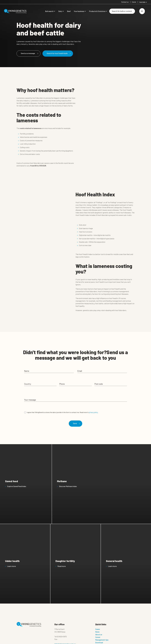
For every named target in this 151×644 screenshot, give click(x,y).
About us (99, 636)
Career (98, 638)
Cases (98, 630)
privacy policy (93, 413)
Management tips (102, 641)
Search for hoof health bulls (62, 53)
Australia (142, 2)
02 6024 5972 (62, 638)
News (97, 633)
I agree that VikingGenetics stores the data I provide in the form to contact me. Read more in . (62, 413)
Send (76, 424)
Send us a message (30, 53)
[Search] (122, 11)
